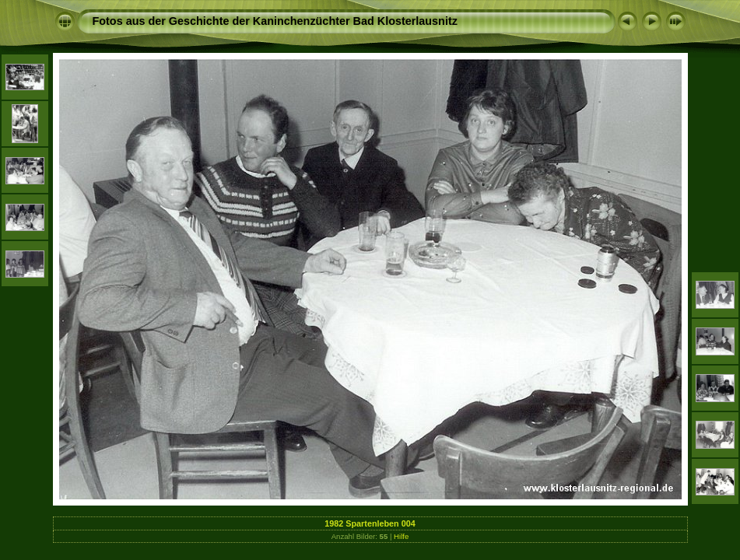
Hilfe (401, 536)
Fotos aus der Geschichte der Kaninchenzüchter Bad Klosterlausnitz (275, 21)
